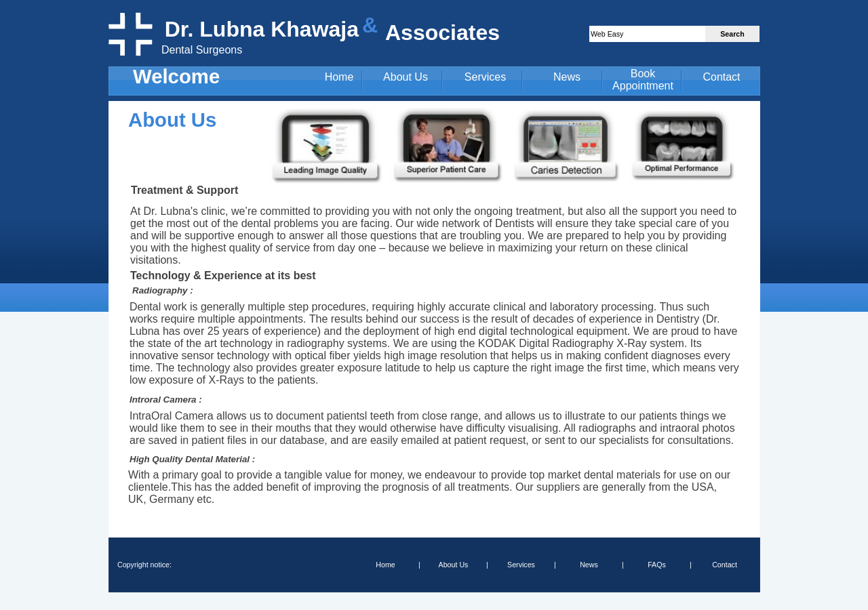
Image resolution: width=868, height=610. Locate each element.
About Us (406, 77)
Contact (721, 77)
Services (485, 77)
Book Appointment (643, 80)
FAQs (657, 565)
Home (339, 77)
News (567, 77)
